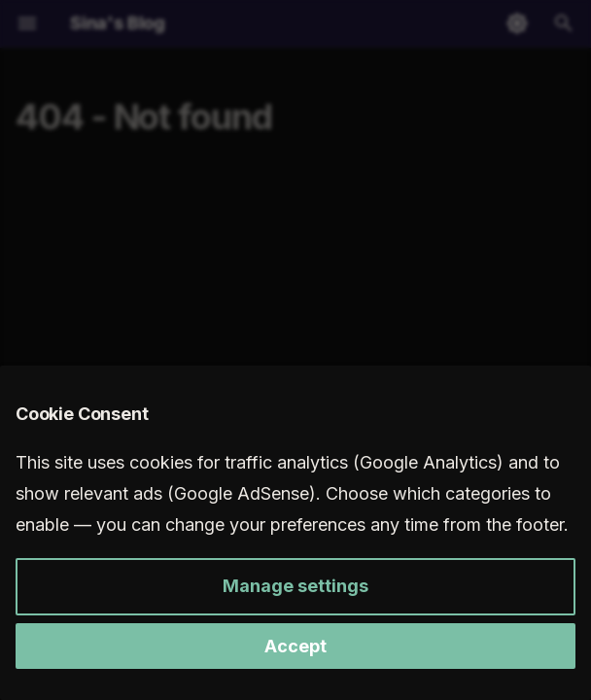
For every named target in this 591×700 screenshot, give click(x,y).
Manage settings (295, 586)
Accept (295, 646)
